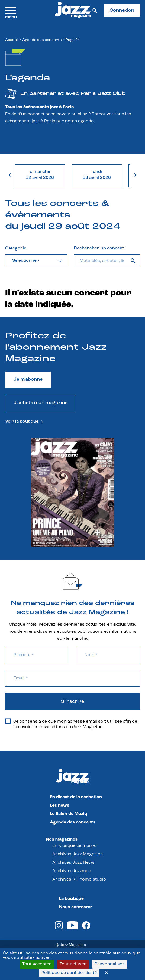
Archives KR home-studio (79, 879)
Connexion (122, 10)
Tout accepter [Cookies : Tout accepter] (37, 964)
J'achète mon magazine (41, 403)
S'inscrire (72, 702)
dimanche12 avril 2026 (40, 175)
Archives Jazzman (72, 871)
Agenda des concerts (42, 40)
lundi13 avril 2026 (97, 175)
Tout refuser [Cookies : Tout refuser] (73, 964)
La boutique (71, 899)
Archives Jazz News (73, 863)
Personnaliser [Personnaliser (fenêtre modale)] (110, 964)
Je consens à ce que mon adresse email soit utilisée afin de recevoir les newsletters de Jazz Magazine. (71, 724)
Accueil (12, 40)
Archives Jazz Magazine (78, 854)
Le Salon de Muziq (68, 814)
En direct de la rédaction (76, 797)
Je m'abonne (28, 380)
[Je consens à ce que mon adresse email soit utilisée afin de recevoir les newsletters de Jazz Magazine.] (8, 721)
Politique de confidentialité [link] (69, 973)
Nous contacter (76, 907)
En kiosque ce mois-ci (75, 846)
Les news (60, 806)
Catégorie (16, 248)
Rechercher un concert (99, 248)
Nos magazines (62, 839)
